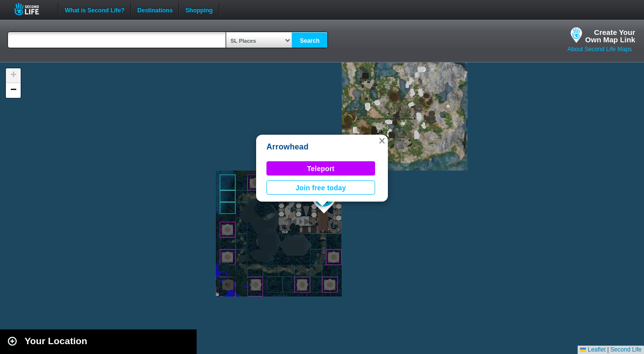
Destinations (155, 9)
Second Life (32, 9)
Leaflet (593, 350)
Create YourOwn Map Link (610, 36)
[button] (382, 141)
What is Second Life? (95, 9)
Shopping (199, 9)
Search (310, 41)
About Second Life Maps (600, 49)
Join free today (321, 188)
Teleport (321, 169)
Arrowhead (288, 147)
